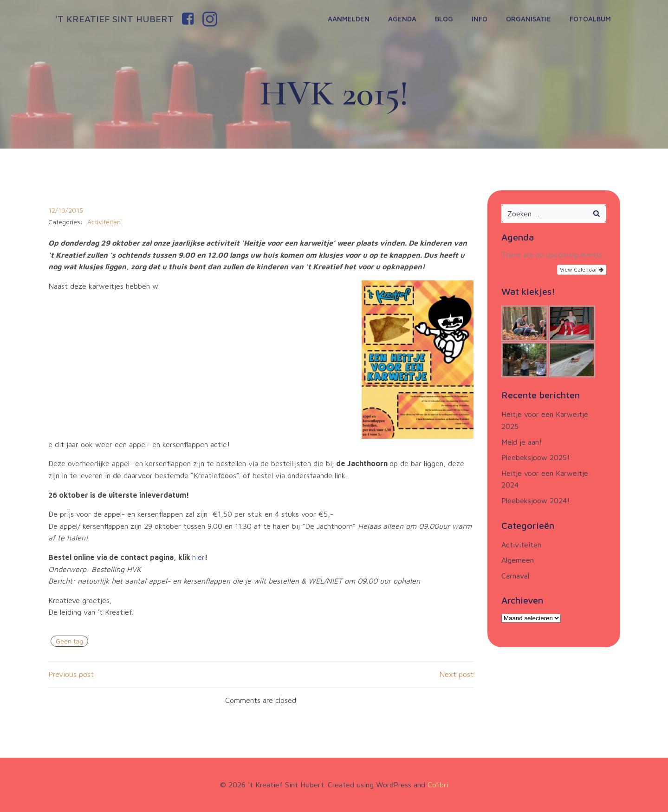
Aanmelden (349, 19)
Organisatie (529, 19)
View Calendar (582, 270)
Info (480, 19)
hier (198, 557)
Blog (444, 19)
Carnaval (515, 576)
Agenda (402, 19)
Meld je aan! (522, 442)
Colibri (438, 785)
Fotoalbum (590, 19)
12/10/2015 (66, 210)
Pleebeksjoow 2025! (535, 457)
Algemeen (518, 560)
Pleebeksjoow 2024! (535, 500)
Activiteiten (104, 222)
